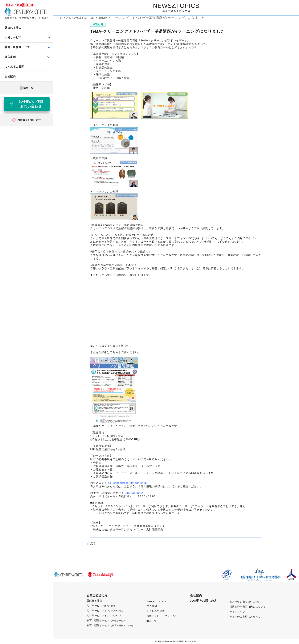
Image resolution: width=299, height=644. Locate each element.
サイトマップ (237, 612)
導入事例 (152, 606)
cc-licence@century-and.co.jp (127, 483)
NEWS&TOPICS (156, 602)
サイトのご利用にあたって (245, 617)
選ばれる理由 (94, 601)
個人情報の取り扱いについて (246, 602)
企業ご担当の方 (97, 595)
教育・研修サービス (107, 620)
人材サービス (102, 606)
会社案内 (196, 595)
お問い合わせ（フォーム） (162, 616)
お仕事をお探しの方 (203, 601)
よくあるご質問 (156, 611)
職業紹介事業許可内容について (248, 607)
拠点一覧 (152, 621)
